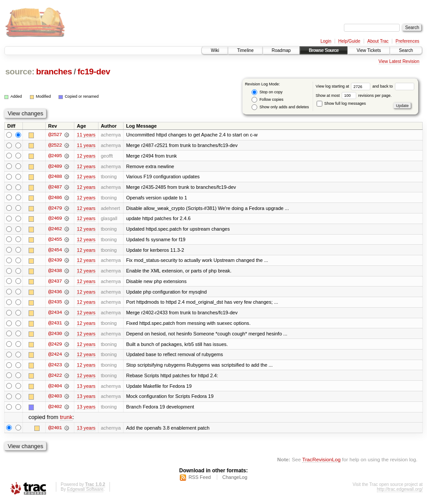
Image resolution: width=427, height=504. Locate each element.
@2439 (55, 261)
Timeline (245, 50)
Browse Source (324, 50)
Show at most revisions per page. (354, 96)
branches (54, 72)
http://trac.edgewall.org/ (400, 492)
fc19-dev (94, 72)
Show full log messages (341, 103)
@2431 (55, 325)
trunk (66, 420)
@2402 (55, 409)
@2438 (55, 272)
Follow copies (267, 100)
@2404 (55, 388)
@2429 (55, 346)
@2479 (55, 209)
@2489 (55, 166)
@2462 (55, 230)
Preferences (408, 41)
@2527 (55, 135)
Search (406, 50)
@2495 (55, 156)
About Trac (378, 41)
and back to (393, 86)
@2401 (55, 430)
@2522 (55, 145)
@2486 (55, 198)
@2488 (55, 177)
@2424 (55, 357)
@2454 (55, 251)
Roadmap (281, 50)
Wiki (215, 50)
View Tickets (369, 50)
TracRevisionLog (321, 462)
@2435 (55, 304)
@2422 (55, 378)
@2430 (55, 335)
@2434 (55, 314)
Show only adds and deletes (280, 107)
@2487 (55, 188)
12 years (86, 156)
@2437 (55, 283)
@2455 (55, 240)
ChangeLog (235, 480)
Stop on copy (267, 92)
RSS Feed (200, 480)
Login (326, 41)
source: (20, 72)
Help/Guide (349, 41)
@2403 (55, 399)
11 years (86, 135)
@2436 (55, 293)
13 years (86, 388)
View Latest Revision (399, 61)
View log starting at (344, 86)
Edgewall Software (85, 492)
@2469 (55, 219)
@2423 (55, 367)
